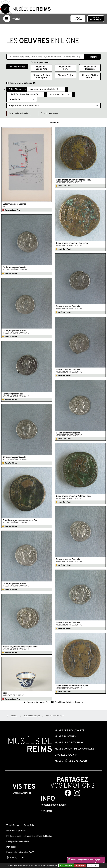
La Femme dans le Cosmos (14, 204)
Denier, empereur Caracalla (14, 267)
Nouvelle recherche (19, 114)
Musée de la (90, 68)
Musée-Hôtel (90, 77)
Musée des (41, 68)
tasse (5, 693)
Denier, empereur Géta (13, 394)
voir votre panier (49, 114)
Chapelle (66, 75)
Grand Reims (30, 825)
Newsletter (46, 811)
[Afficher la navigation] (7, 19)
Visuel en (23, 83)
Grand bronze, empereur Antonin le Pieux (74, 180)
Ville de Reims (13, 825)
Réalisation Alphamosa (16, 831)
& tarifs (53, 805)
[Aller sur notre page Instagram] (77, 793)
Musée (96, 19)
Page (78, 19)
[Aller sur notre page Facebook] (68, 793)
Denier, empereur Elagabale (68, 433)
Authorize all (66, 865)
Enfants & (22, 793)
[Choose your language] (15, 858)
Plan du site (11, 847)
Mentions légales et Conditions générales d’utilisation (29, 836)
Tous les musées (17, 67)
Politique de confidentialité (18, 842)
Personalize (93, 865)
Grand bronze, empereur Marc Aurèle (72, 243)
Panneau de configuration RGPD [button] (20, 852)
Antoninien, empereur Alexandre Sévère (20, 647)
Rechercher (93, 57)
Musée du (41, 77)
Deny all (81, 865)
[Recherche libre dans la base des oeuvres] (45, 57)
